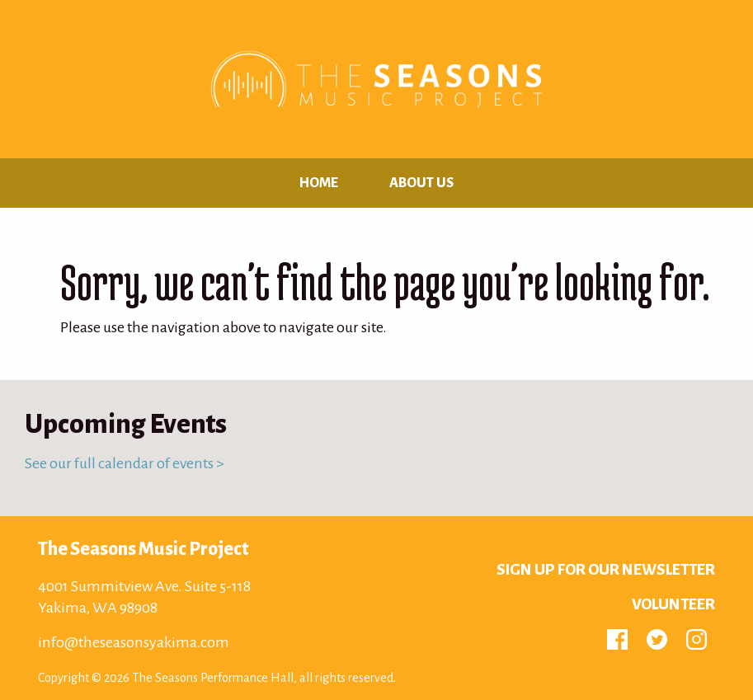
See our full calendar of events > (125, 463)
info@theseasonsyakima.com (134, 642)
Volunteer (673, 604)
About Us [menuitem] (421, 183)
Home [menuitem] (319, 183)
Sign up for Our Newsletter (606, 570)
